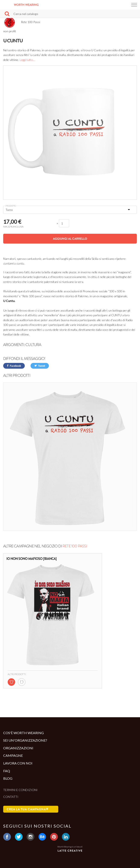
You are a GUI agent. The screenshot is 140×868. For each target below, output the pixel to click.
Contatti (11, 797)
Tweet (40, 366)
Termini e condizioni (20, 790)
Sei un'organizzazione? (25, 740)
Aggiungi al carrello (70, 239)
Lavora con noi (18, 763)
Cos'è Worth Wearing (23, 733)
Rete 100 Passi (75, 546)
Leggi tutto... (27, 60)
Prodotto (11, 206)
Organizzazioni (18, 748)
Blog (8, 778)
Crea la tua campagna (28, 809)
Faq (7, 771)
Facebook (14, 366)
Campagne (13, 755)
